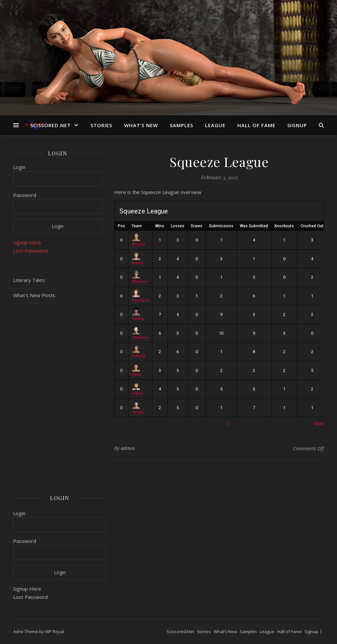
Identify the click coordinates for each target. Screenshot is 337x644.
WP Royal (54, 631)
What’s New (141, 125)
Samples (181, 125)
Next (319, 424)
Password (25, 195)
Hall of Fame (256, 125)
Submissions (221, 226)
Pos (121, 226)
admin (128, 448)
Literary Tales (29, 280)
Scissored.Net (51, 125)
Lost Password (30, 251)
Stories (101, 125)
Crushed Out (312, 226)
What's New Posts (34, 295)
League (215, 125)
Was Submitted (254, 226)
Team (137, 226)
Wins (160, 226)
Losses (178, 226)
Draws (197, 226)
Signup (297, 125)
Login (19, 167)
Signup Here (27, 242)
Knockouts (284, 226)
